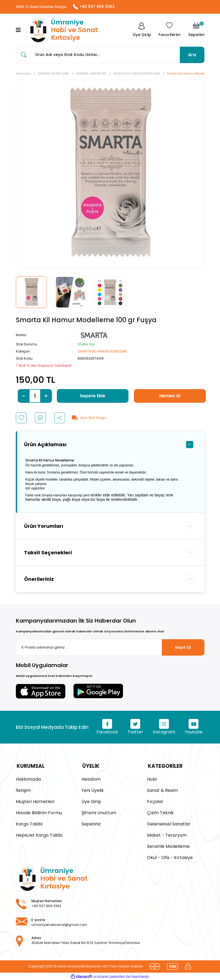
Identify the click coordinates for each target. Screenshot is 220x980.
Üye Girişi (91, 801)
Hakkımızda (28, 779)
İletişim (23, 790)
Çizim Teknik (160, 812)
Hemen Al (170, 396)
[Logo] (62, 30)
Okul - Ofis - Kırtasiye (170, 857)
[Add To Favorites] (21, 418)
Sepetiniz (91, 823)
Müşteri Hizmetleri (35, 801)
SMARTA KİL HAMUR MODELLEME (102, 352)
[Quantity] (35, 396)
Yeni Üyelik (93, 790)
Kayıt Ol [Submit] (183, 648)
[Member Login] (141, 30)
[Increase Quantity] (46, 396)
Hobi (152, 779)
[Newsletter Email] (110, 648)
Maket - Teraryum (167, 835)
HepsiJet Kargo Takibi (39, 835)
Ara (192, 55)
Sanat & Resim (162, 790)
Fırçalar (155, 801)
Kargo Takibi (29, 823)
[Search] (110, 55)
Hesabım (91, 779)
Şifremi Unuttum (99, 812)
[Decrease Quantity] (24, 396)
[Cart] (196, 30)
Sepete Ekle (93, 396)
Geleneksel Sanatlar (169, 823)
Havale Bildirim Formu (39, 812)
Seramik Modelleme (168, 846)
